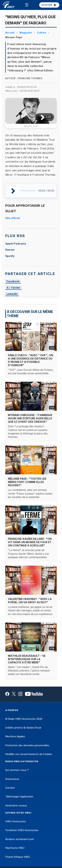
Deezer (10, 250)
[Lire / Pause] (40, 117)
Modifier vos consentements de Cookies (29, 754)
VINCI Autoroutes (16, 821)
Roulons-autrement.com (20, 839)
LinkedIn (12, 294)
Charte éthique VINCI (18, 857)
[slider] (28, 191)
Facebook (13, 281)
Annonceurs (12, 779)
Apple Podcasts (16, 244)
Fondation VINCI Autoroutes (22, 830)
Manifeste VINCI (15, 848)
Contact (10, 788)
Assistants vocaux (16, 806)
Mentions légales (15, 736)
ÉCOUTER (49, 5)
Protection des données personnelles (27, 745)
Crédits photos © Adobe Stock (23, 728)
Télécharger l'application (19, 797)
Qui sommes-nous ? (17, 770)
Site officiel (13, 218)
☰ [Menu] (27, 5)
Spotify (10, 256)
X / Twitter (14, 288)
